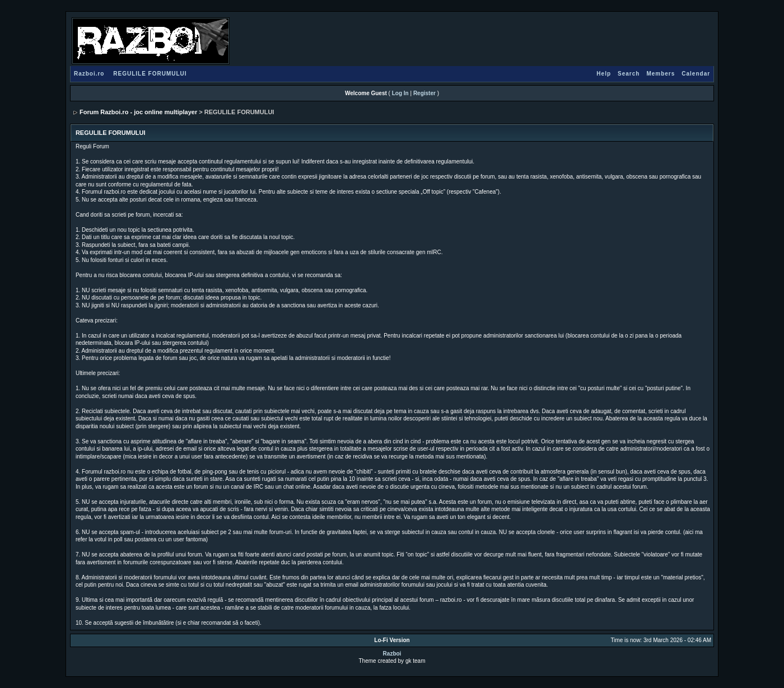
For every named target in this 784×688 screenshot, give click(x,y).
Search (629, 74)
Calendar (696, 74)
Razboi (392, 654)
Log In (400, 93)
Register (424, 93)
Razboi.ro (89, 74)
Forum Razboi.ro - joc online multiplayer (138, 112)
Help (604, 74)
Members (661, 74)
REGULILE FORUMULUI (150, 74)
